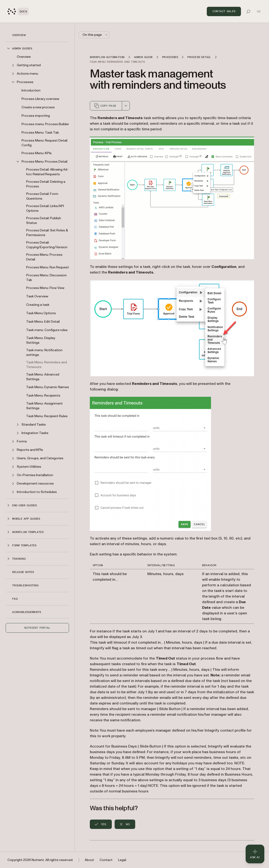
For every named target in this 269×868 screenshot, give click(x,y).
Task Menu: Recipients (43, 396)
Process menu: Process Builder (45, 124)
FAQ (15, 599)
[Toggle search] (248, 11)
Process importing (36, 116)
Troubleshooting (25, 585)
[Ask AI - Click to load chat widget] (255, 854)
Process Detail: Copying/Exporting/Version (47, 245)
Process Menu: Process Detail (44, 257)
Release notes (23, 572)
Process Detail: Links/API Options (45, 208)
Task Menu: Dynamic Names (48, 387)
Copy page (105, 106)
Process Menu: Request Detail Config (44, 143)
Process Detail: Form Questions (42, 196)
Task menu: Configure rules (47, 330)
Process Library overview (40, 99)
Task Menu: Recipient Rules (47, 416)
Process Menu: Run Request (48, 267)
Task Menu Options (41, 313)
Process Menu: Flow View (45, 288)
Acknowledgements (27, 612)
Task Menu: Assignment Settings (44, 406)
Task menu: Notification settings (44, 352)
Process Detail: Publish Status (44, 221)
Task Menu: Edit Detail (43, 322)
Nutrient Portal (37, 628)
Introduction (31, 90)
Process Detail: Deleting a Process (46, 184)
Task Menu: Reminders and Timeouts (47, 365)
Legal (122, 860)
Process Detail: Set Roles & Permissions (47, 233)
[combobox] (126, 106)
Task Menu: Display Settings (41, 340)
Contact (106, 860)
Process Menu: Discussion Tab (46, 278)
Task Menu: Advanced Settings (43, 377)
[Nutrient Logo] (18, 11)
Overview (19, 35)
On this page (95, 35)
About (89, 860)
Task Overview (37, 296)
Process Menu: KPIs (37, 153)
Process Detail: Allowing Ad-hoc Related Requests (47, 172)
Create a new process (38, 107)
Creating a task (38, 305)
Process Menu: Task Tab (40, 133)
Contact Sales (224, 11)
